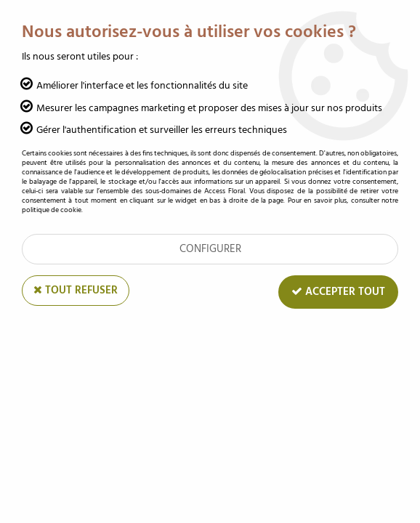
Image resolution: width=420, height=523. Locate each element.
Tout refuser (76, 290)
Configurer (210, 249)
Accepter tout (338, 292)
